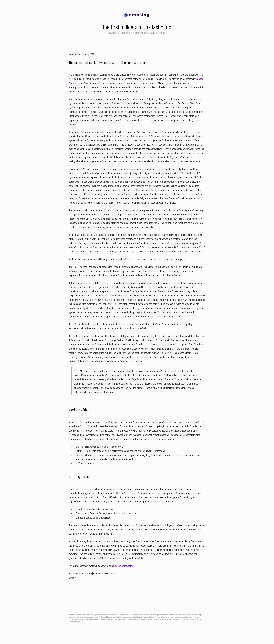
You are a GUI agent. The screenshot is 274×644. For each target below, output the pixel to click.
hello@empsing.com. (122, 566)
